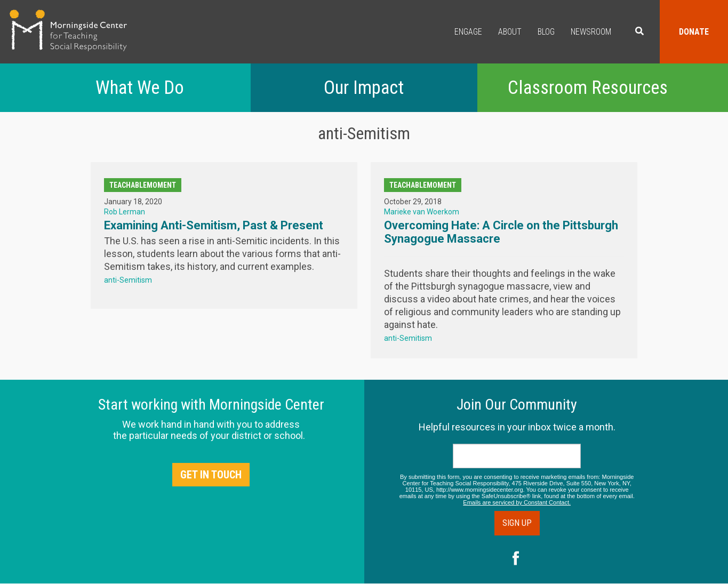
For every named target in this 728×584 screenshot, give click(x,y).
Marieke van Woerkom (422, 212)
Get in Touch (211, 475)
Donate (694, 32)
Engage (468, 32)
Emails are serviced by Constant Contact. (517, 502)
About (510, 32)
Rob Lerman (125, 212)
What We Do (140, 88)
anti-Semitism (128, 280)
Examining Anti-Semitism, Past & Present (214, 225)
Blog (546, 32)
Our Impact (364, 88)
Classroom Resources (588, 88)
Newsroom (591, 32)
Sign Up (517, 523)
